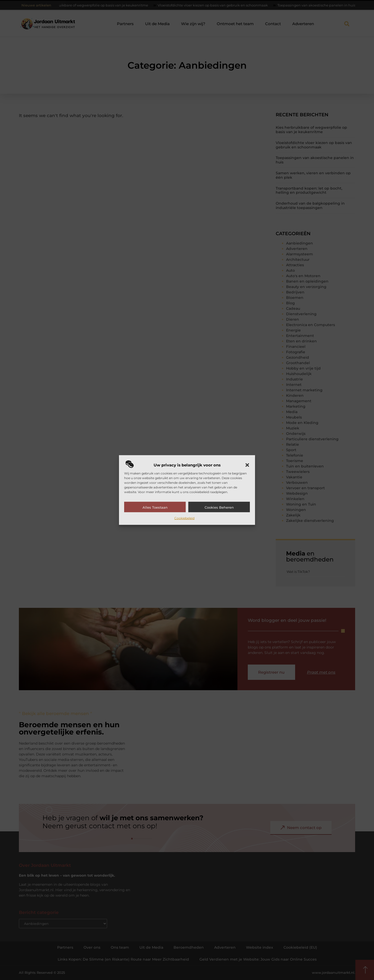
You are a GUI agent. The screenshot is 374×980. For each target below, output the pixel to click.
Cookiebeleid (184, 518)
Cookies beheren (219, 507)
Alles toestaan (155, 507)
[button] (247, 465)
